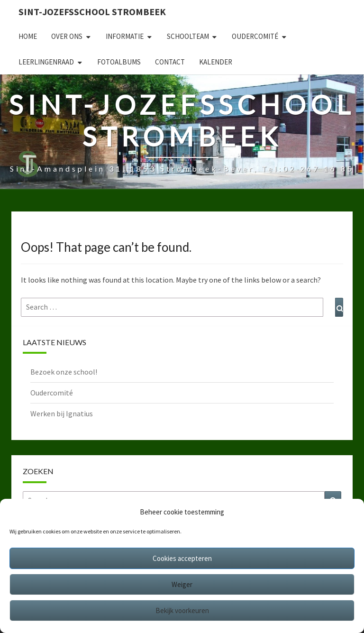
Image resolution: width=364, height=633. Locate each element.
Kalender (216, 62)
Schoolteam (188, 36)
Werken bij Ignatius (62, 413)
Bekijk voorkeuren (182, 610)
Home (28, 36)
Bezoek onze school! (64, 372)
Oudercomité (255, 36)
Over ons (67, 36)
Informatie (125, 36)
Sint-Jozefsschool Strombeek (92, 12)
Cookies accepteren (182, 558)
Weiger (182, 584)
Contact (170, 62)
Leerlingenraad (46, 62)
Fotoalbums (119, 62)
